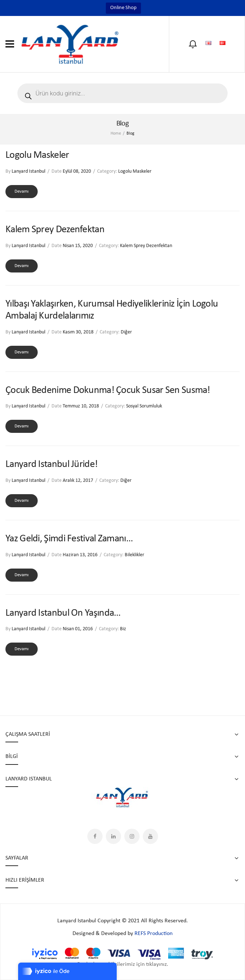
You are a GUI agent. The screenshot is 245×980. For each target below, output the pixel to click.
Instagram (132, 836)
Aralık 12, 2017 (78, 481)
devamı (22, 191)
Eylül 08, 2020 (77, 171)
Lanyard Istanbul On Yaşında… (63, 613)
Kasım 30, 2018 (78, 332)
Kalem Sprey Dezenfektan (55, 230)
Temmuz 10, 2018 (81, 406)
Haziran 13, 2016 (80, 555)
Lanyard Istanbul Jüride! (51, 464)
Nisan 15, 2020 (78, 246)
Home (116, 134)
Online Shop (123, 8)
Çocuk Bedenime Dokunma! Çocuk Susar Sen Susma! (108, 390)
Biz (123, 629)
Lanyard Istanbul (28, 171)
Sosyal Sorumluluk (144, 406)
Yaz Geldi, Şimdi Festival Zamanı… (69, 539)
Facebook (95, 836)
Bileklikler (134, 555)
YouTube (150, 836)
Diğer (126, 332)
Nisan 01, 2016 (78, 629)
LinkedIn (113, 836)
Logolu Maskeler (37, 155)
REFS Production (153, 934)
